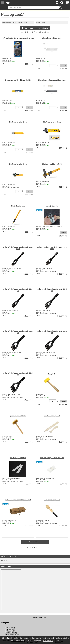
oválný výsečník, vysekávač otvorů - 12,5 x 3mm (18, 248)
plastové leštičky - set (52, 416)
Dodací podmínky (11, 633)
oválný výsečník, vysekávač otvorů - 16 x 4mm (52, 248)
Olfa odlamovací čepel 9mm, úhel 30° (18, 80)
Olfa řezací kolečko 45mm (52, 122)
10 (40, 32)
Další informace (48, 641)
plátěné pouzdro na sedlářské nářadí (18, 500)
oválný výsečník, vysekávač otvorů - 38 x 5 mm (18, 374)
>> (48, 32)
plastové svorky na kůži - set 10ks (52, 458)
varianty (63, 232)
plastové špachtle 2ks (18, 458)
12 (45, 32)
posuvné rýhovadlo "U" (52, 500)
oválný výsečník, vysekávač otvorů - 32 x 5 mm (52, 332)
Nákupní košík (10, 631)
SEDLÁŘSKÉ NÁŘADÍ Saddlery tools (15, 23)
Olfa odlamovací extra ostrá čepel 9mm (52, 80)
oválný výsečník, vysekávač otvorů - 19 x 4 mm (18, 290)
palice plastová (52, 374)
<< (22, 32)
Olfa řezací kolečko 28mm (18, 122)
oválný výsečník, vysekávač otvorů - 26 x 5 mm (52, 290)
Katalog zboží (10, 629)
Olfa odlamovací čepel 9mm (52, 38)
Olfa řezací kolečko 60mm (18, 164)
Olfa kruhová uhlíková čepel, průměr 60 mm (18, 38)
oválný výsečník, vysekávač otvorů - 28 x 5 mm (18, 332)
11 (43, 32)
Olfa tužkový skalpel (18, 206)
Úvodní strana (10, 627)
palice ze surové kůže (18, 416)
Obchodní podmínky (12, 635)
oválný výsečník (52, 206)
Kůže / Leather (41, 23)
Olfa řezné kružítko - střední (52, 164)
